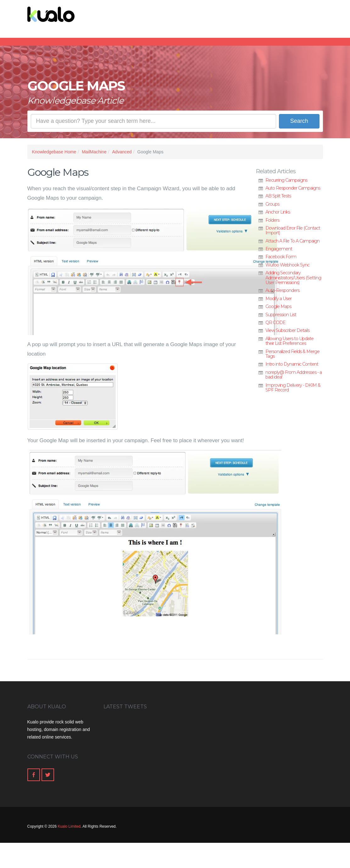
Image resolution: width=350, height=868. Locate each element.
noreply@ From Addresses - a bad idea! (294, 375)
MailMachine (94, 152)
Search (299, 121)
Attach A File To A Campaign (292, 241)
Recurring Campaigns (286, 180)
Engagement (279, 249)
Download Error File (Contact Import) (293, 230)
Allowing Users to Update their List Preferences (289, 341)
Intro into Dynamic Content (292, 364)
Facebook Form (281, 257)
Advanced (122, 152)
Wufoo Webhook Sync (287, 265)
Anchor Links (278, 212)
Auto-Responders (282, 290)
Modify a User (278, 299)
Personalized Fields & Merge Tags (292, 354)
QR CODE (275, 323)
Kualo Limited (69, 826)
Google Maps (278, 306)
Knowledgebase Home (54, 152)
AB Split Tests (278, 196)
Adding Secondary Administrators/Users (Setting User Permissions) (293, 278)
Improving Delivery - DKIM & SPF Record (293, 388)
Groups (272, 204)
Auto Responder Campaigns (293, 188)
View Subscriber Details (287, 330)
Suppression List (281, 315)
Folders (272, 220)
